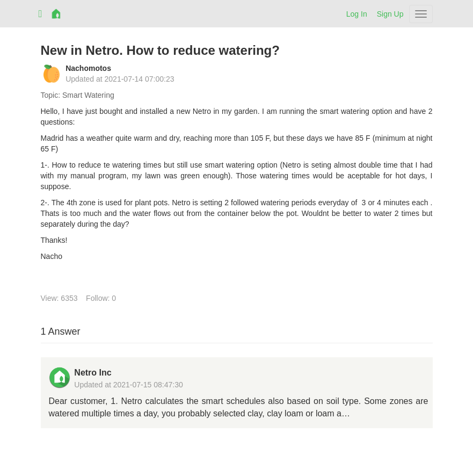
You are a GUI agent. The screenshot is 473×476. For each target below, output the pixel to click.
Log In (357, 14)
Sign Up (390, 14)
